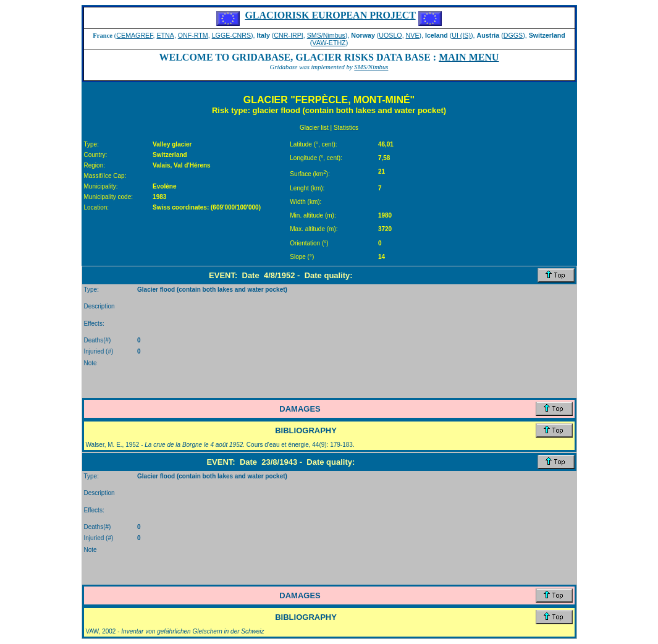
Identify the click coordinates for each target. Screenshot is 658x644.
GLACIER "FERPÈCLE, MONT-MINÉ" (329, 100)
